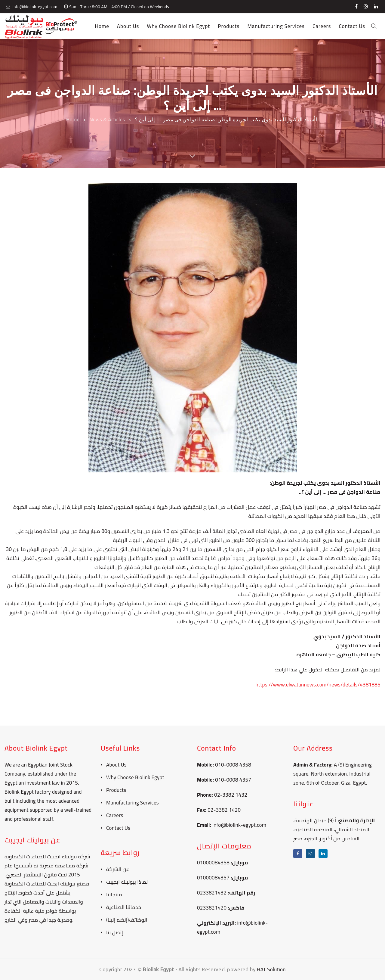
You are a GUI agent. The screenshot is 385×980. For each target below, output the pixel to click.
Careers (115, 815)
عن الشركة (118, 869)
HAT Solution (271, 969)
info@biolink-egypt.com (239, 825)
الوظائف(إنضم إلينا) (127, 920)
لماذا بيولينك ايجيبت (127, 882)
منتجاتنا (114, 895)
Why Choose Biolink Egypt (135, 778)
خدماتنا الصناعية (124, 907)
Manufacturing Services (132, 803)
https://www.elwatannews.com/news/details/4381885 (318, 685)
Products (116, 790)
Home (73, 120)
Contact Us (118, 828)
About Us (116, 765)
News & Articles (107, 120)
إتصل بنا (115, 933)
